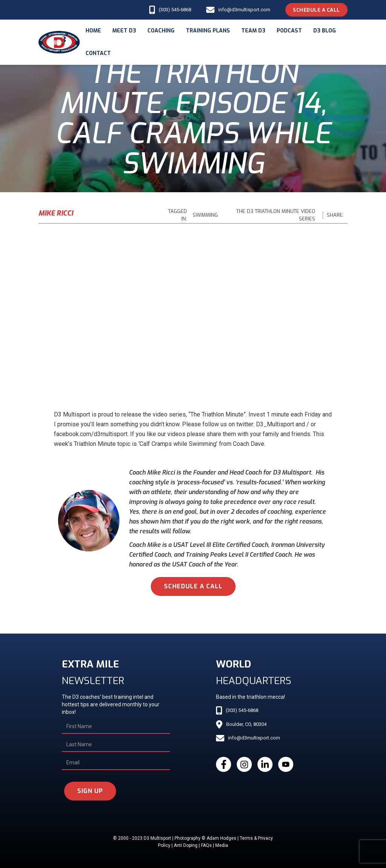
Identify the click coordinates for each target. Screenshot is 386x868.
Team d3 (253, 31)
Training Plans (208, 31)
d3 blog (325, 31)
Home (93, 31)
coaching (161, 31)
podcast (289, 31)
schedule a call (193, 586)
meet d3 (124, 31)
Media (222, 845)
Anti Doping (186, 845)
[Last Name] (116, 745)
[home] (59, 42)
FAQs (206, 845)
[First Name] (116, 727)
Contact (98, 53)
